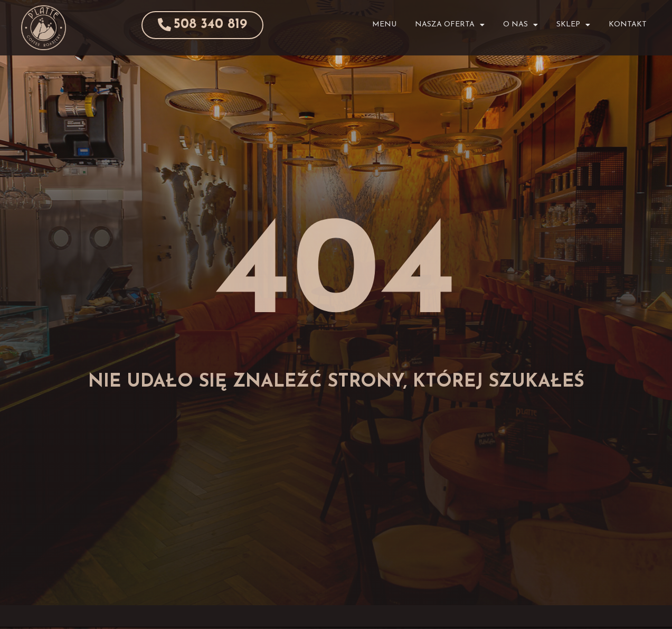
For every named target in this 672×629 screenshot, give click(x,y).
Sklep (573, 25)
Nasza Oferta (450, 25)
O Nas (520, 25)
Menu (384, 25)
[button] (197, 25)
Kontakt (628, 25)
